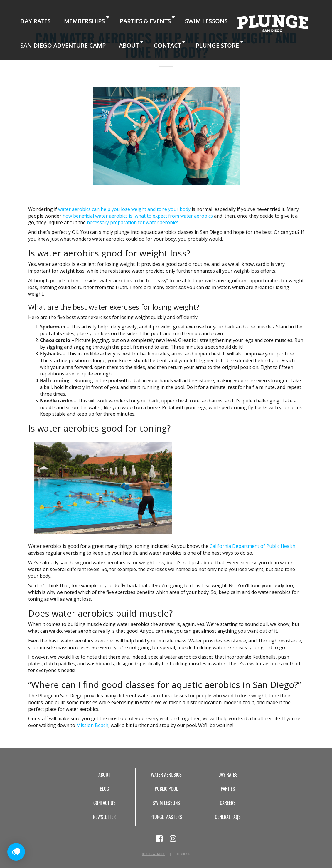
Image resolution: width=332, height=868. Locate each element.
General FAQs (228, 817)
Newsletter (104, 817)
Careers (228, 803)
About (26, 37)
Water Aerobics (166, 775)
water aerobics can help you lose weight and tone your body (124, 209)
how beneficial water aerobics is (97, 216)
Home (208, 19)
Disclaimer (154, 854)
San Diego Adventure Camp (280, 17)
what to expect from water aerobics (174, 216)
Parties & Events (107, 17)
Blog (105, 789)
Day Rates (27, 17)
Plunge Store (94, 37)
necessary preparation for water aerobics (133, 222)
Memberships (60, 17)
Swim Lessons (151, 17)
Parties (228, 789)
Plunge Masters (166, 817)
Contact (56, 37)
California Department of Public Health (252, 546)
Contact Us (105, 803)
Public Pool (166, 789)
